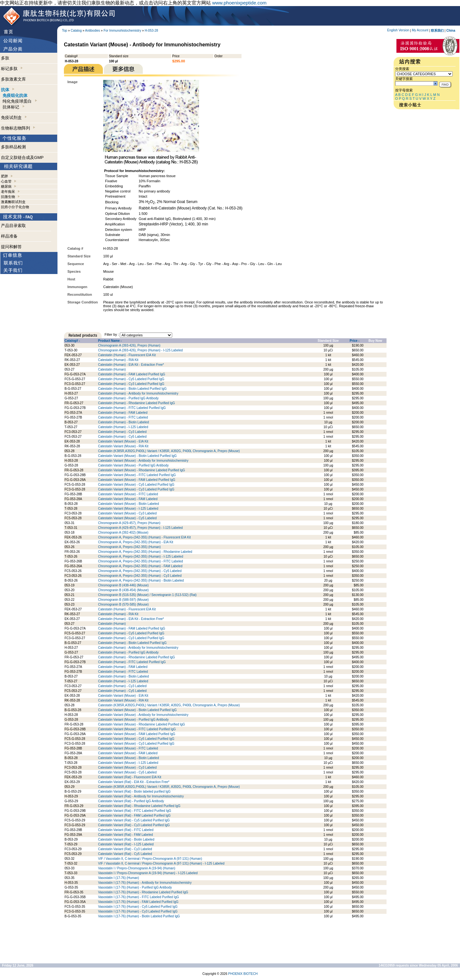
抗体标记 (13, 107)
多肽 (5, 58)
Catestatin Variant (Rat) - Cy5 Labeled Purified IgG (134, 820)
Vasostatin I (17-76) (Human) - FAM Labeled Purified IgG (138, 902)
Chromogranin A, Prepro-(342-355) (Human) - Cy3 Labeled (140, 576)
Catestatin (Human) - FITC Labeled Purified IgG (132, 408)
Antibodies (92, 31)
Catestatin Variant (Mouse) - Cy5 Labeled (127, 518)
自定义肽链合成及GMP (22, 157)
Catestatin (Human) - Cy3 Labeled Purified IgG (131, 384)
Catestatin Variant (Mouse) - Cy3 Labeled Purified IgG (136, 489)
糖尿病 (6, 186)
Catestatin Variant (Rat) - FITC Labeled (126, 830)
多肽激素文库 (13, 79)
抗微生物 (8, 197)
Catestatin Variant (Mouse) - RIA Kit (123, 446)
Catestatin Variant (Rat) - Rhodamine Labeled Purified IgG (139, 806)
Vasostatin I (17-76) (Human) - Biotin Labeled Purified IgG (139, 916)
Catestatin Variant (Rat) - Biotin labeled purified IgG (134, 792)
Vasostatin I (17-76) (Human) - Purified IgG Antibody (135, 887)
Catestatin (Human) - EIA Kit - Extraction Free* (131, 365)
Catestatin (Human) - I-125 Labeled (123, 427)
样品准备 (9, 236)
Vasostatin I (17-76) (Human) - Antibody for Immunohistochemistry (145, 883)
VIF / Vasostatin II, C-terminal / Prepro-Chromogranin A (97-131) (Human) (150, 859)
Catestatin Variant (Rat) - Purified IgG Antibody (131, 801)
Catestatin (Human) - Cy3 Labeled (122, 432)
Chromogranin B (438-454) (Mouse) (123, 590)
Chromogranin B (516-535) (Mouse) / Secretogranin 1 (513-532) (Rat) (147, 595)
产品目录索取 (13, 226)
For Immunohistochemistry (122, 31)
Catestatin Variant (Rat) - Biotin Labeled (126, 839)
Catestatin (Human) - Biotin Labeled (123, 422)
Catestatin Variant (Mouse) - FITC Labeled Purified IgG (137, 475)
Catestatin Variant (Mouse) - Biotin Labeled (128, 504)
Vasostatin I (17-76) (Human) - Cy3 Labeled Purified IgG (138, 911)
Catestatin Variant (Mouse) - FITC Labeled (128, 494)
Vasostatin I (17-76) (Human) (119, 878)
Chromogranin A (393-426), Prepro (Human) (129, 345)
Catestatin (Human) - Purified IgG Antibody (128, 398)
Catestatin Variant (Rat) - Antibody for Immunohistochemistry (141, 796)
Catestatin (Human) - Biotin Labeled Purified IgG (132, 389)
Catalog (76, 31)
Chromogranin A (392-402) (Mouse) (123, 533)
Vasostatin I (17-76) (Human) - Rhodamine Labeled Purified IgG (143, 892)
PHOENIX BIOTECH (243, 974)
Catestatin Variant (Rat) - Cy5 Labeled (125, 854)
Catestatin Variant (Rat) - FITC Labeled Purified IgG (135, 811)
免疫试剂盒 (14, 118)
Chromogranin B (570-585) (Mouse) (123, 604)
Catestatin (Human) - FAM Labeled (123, 413)
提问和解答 (11, 247)
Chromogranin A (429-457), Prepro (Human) (129, 523)
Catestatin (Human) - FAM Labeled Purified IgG (132, 374)
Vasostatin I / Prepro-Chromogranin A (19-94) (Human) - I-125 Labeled (148, 873)
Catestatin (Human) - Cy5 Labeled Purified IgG (131, 379)
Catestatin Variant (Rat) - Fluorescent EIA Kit (130, 777)
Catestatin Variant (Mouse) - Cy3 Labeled (127, 513)
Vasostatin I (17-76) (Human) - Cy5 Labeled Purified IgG (138, 907)
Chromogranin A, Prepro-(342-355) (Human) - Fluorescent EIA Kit (144, 537)
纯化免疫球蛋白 (20, 101)
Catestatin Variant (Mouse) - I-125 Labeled (128, 509)
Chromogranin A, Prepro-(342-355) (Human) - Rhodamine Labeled (145, 552)
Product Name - (110, 341)
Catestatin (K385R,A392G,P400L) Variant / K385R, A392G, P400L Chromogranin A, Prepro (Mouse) (169, 451)
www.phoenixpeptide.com (239, 3)
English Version (398, 30)
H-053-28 (151, 31)
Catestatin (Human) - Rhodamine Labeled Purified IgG (137, 403)
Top (65, 31)
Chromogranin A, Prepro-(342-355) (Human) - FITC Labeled (141, 561)
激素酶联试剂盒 (13, 202)
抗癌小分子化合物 (15, 207)
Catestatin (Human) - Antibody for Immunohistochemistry (138, 393)
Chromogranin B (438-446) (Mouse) (123, 585)
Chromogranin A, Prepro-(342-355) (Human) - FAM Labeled (140, 566)
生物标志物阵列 (18, 128)
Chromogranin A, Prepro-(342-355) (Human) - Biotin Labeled (141, 580)
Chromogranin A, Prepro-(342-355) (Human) (129, 547)
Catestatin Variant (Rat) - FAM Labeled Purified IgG (134, 815)
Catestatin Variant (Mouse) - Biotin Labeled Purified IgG (137, 456)
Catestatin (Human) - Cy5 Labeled (122, 437)
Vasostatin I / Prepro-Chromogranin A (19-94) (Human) (137, 868)
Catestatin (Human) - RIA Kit (118, 360)
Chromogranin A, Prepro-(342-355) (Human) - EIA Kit (136, 542)
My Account (420, 30)
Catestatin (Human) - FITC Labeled (123, 417)
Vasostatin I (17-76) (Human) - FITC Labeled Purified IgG (138, 897)
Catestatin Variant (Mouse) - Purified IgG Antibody (133, 465)
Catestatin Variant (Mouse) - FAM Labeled (128, 499)
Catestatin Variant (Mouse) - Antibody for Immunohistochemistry (143, 461)
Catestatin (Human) (112, 369)
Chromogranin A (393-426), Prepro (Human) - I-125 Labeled (140, 350)
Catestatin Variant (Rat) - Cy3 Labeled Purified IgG (134, 825)
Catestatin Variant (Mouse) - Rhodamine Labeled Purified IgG (142, 470)
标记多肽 (12, 69)
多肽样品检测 (13, 147)
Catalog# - (72, 341)
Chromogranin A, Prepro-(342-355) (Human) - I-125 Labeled (141, 557)
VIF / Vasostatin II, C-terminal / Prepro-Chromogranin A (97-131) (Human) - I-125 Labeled (161, 863)
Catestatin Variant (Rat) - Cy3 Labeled (125, 849)
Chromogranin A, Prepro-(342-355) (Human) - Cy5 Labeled (140, 571)
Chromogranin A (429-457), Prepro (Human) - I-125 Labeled (140, 528)
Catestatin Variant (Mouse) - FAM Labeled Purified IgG (137, 480)
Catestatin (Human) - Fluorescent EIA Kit (127, 355)
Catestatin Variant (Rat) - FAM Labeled (126, 835)
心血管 (6, 181)
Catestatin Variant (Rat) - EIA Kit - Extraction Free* (134, 782)
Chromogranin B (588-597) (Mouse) (123, 600)
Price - (355, 341)
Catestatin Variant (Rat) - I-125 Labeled (126, 844)
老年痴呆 (8, 192)
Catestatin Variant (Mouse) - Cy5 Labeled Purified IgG (136, 485)
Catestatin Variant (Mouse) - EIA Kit (123, 441)
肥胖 (4, 176)
